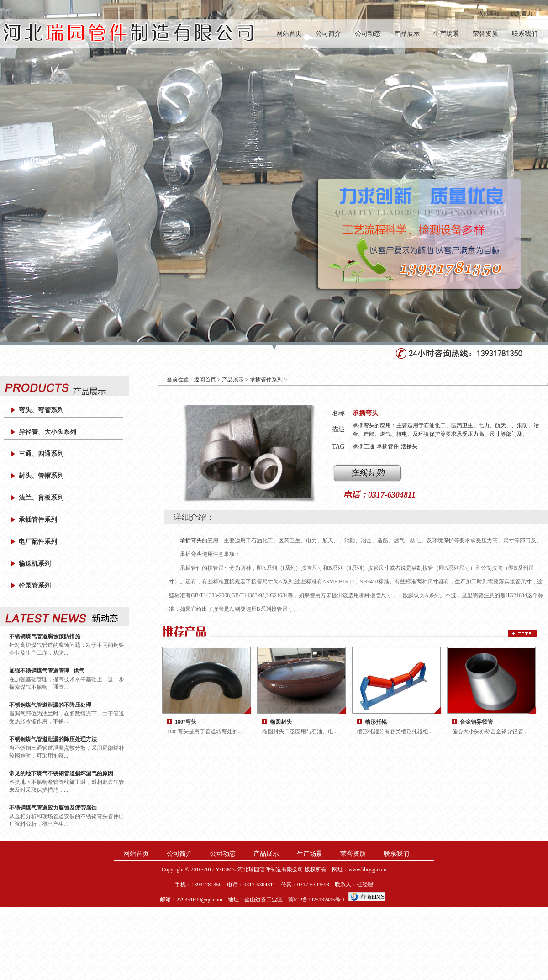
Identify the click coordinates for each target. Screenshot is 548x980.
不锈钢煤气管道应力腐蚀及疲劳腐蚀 (53, 808)
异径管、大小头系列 (47, 432)
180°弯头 (186, 722)
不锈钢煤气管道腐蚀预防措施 (45, 636)
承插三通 (364, 446)
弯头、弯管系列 (41, 410)
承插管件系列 (38, 520)
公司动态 (368, 34)
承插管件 (388, 446)
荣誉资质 (485, 34)
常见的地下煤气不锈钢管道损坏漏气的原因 (61, 773)
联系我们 (525, 34)
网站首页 (289, 34)
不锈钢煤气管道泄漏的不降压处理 (50, 705)
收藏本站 (489, 13)
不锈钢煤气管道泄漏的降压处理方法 (53, 739)
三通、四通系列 (41, 454)
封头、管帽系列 (41, 476)
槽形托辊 (376, 722)
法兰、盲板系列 (41, 498)
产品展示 (407, 34)
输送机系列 (35, 564)
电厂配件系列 (38, 542)
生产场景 (446, 34)
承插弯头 (191, 540)
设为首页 (522, 13)
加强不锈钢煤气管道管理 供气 (47, 671)
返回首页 (205, 380)
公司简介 (328, 34)
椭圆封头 (281, 722)
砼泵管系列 (35, 585)
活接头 (409, 446)
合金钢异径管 (476, 722)
